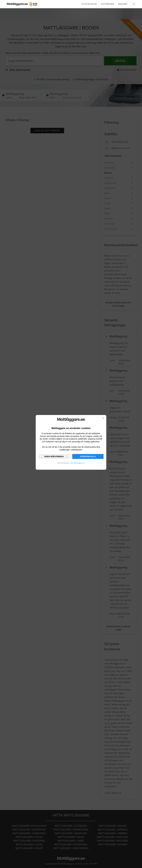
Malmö (123, 4)
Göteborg (108, 4)
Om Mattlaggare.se (78, 463)
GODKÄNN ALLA (88, 456)
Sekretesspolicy (63, 463)
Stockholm (89, 4)
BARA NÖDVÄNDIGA (54, 456)
